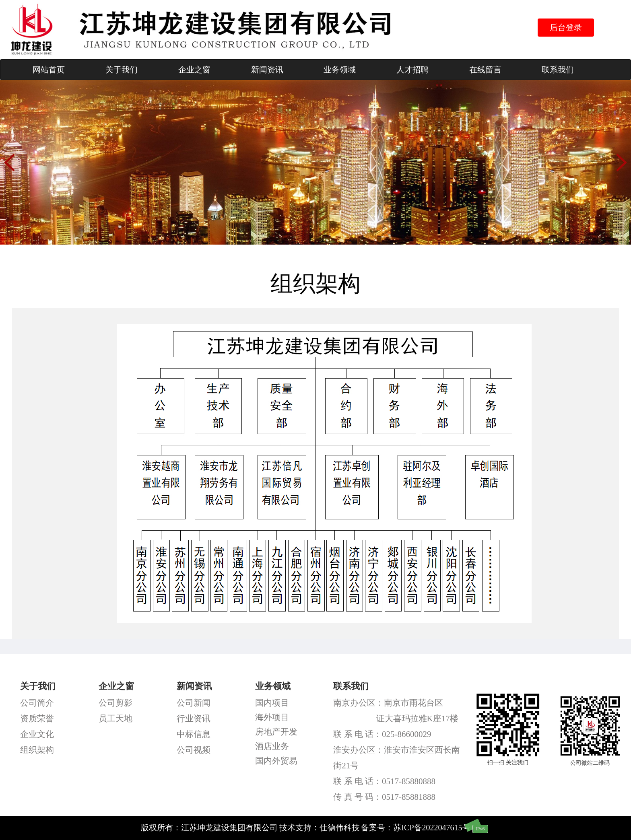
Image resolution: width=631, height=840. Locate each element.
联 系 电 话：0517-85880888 (384, 781)
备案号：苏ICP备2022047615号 (416, 828)
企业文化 (37, 734)
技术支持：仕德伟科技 (320, 828)
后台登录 (566, 27)
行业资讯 (194, 719)
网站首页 (49, 70)
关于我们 (122, 70)
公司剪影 (115, 703)
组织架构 (37, 750)
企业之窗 (194, 70)
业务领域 (340, 70)
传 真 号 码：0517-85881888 (384, 797)
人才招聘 (412, 70)
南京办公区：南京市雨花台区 (388, 703)
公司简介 (37, 703)
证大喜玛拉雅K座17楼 (417, 719)
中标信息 (194, 734)
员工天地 (115, 719)
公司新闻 (194, 703)
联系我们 (558, 70)
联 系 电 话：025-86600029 (382, 734)
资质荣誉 (37, 719)
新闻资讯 (267, 70)
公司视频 (194, 750)
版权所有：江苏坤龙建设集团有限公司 (209, 828)
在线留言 (485, 70)
